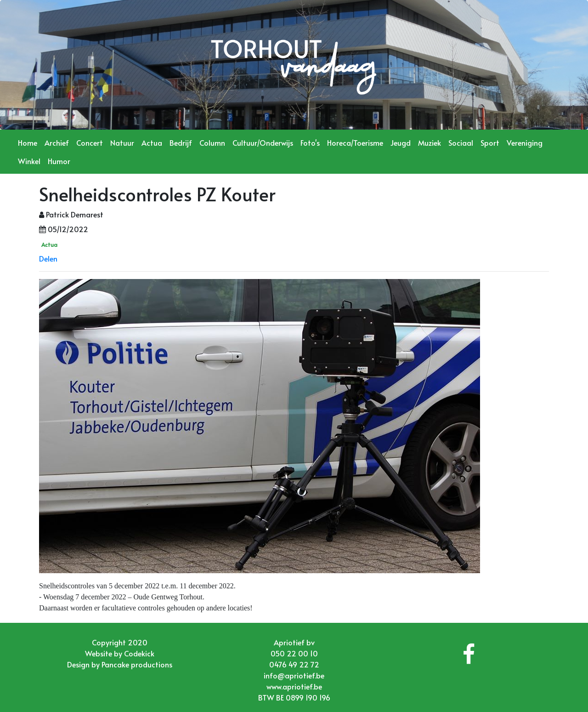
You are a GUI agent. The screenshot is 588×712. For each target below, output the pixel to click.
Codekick (139, 653)
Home (28, 142)
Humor (59, 161)
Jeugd (401, 142)
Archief (57, 142)
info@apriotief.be (294, 675)
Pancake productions (137, 664)
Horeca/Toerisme (355, 142)
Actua (152, 142)
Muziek (430, 142)
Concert (90, 142)
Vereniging (525, 142)
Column (212, 142)
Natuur (122, 142)
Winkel (29, 161)
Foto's (310, 142)
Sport (490, 142)
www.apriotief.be (294, 686)
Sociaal (461, 142)
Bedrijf (181, 142)
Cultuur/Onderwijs (263, 142)
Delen (48, 258)
